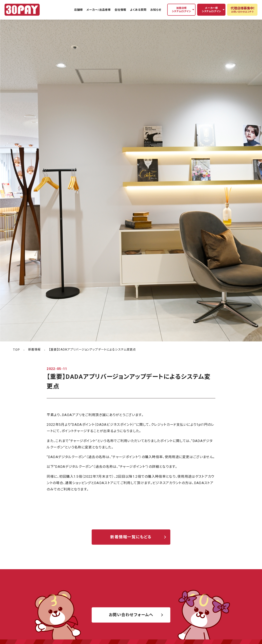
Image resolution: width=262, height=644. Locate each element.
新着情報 (34, 350)
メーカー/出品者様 (99, 10)
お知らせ (156, 10)
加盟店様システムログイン (181, 10)
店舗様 (78, 10)
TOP (16, 350)
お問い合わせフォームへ (131, 615)
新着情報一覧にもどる (131, 537)
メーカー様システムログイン (211, 10)
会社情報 (120, 10)
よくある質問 (138, 10)
